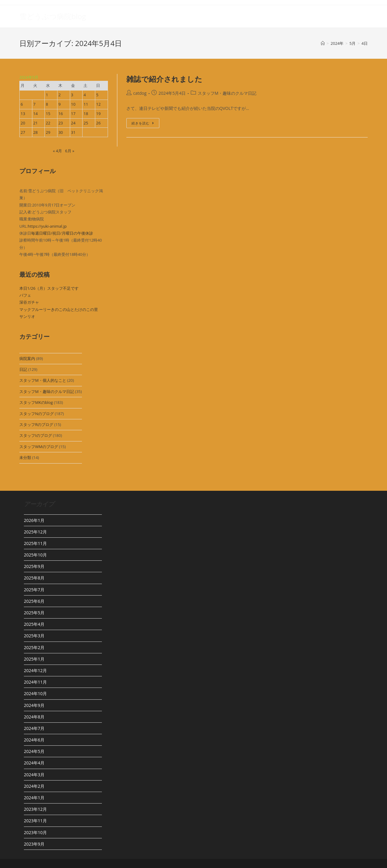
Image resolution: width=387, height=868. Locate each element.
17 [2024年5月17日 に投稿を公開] (73, 114)
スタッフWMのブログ (39, 447)
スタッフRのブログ (36, 424)
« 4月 (57, 151)
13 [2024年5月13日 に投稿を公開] (23, 114)
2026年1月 (34, 520)
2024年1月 (34, 798)
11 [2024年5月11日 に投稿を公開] (86, 104)
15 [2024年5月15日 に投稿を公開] (48, 114)
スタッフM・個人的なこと (43, 380)
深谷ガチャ (29, 302)
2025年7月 (34, 590)
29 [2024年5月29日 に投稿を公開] (48, 132)
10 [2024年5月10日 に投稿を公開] (73, 104)
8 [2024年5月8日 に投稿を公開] (47, 104)
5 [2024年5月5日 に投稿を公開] (97, 95)
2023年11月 (35, 821)
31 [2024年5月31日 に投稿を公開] (73, 132)
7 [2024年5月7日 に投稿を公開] (34, 104)
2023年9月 (34, 844)
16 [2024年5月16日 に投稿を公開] (61, 114)
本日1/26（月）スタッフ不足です (49, 288)
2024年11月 (35, 682)
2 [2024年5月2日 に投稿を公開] (59, 95)
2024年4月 (34, 763)
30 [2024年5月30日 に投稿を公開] (61, 132)
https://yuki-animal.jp (47, 226)
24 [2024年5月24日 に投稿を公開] (73, 123)
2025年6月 (34, 601)
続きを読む (143, 124)
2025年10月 (35, 555)
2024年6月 (34, 740)
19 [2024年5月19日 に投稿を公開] (98, 114)
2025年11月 (35, 543)
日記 (23, 369)
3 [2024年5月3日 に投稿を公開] (72, 95)
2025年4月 (34, 624)
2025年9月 (34, 566)
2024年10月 (35, 693)
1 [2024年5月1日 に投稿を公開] (47, 95)
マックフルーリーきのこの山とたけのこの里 (59, 309)
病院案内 (27, 358)
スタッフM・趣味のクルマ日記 (47, 391)
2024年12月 (35, 670)
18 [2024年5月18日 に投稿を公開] (86, 114)
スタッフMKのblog (36, 402)
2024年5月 (34, 751)
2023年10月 (35, 832)
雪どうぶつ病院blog (53, 16)
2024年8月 (34, 717)
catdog (140, 93)
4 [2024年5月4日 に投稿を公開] (85, 95)
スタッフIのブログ (36, 435)
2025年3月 (34, 636)
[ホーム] (323, 43)
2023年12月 (35, 809)
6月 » (70, 151)
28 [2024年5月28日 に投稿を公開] (36, 132)
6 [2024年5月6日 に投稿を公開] (22, 104)
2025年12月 (35, 532)
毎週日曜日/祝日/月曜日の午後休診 (62, 233)
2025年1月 (34, 659)
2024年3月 (34, 775)
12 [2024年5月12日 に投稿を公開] (98, 104)
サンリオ (27, 316)
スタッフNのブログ (37, 414)
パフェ (25, 295)
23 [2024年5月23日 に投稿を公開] (61, 123)
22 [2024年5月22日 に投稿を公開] (48, 123)
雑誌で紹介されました (164, 79)
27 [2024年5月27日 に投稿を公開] (23, 132)
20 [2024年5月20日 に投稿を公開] (23, 123)
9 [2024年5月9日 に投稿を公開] (59, 104)
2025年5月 (34, 613)
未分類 (25, 457)
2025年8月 (34, 578)
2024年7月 (34, 728)
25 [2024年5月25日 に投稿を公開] (86, 123)
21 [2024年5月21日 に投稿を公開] (36, 123)
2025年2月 (34, 647)
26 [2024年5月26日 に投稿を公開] (98, 123)
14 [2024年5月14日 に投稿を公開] (36, 114)
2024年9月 (34, 705)
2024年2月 (34, 786)
